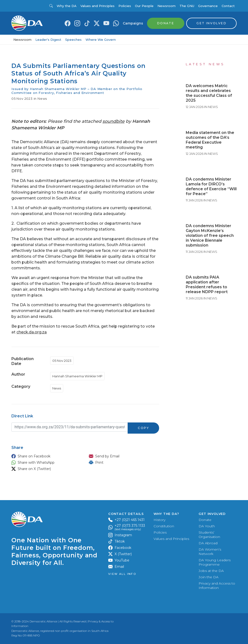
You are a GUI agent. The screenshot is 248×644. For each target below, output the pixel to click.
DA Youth (207, 526)
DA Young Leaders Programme (215, 562)
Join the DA (209, 577)
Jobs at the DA (211, 571)
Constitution (164, 526)
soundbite (113, 121)
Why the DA (67, 6)
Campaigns (133, 23)
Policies (125, 6)
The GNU (187, 6)
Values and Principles (97, 6)
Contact (228, 6)
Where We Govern (101, 40)
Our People (144, 6)
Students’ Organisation (209, 535)
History (159, 520)
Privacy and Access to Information (217, 586)
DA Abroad (208, 543)
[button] (45, 456)
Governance (208, 6)
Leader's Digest (48, 40)
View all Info (122, 574)
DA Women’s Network (210, 552)
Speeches (73, 40)
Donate (205, 520)
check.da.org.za (32, 332)
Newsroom (167, 6)
